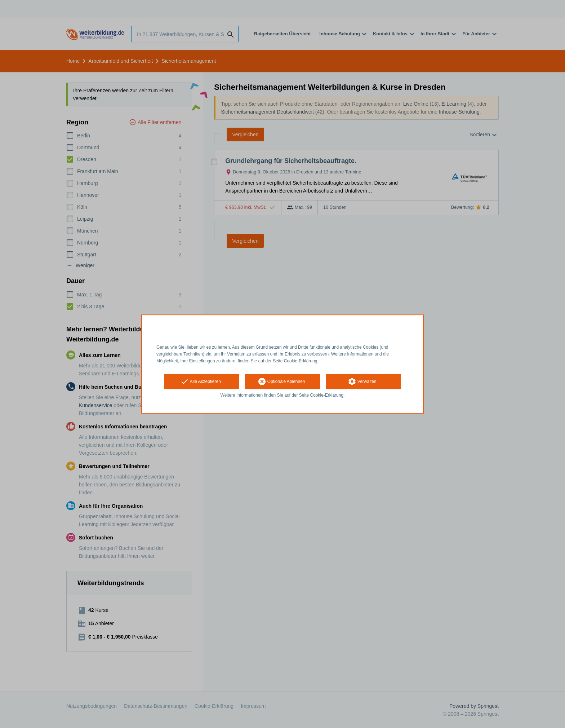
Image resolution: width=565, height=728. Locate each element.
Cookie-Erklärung (327, 396)
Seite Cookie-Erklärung (295, 361)
